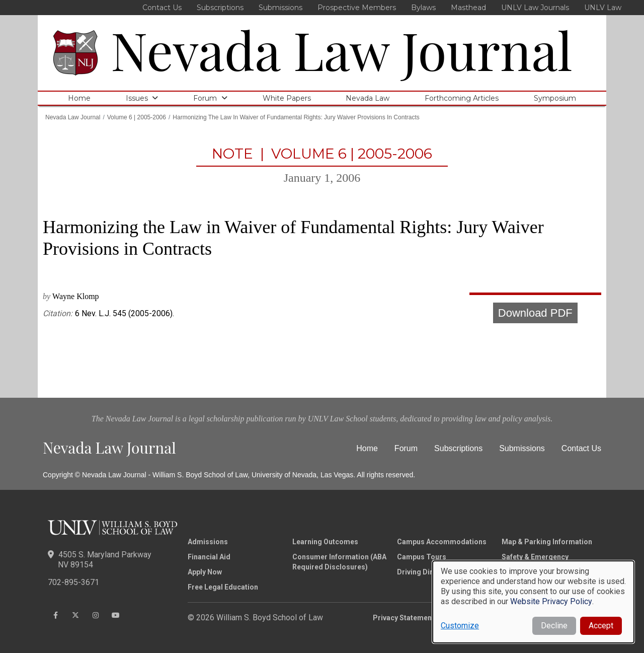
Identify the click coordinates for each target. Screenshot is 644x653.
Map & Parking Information (547, 542)
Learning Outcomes (325, 542)
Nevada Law (368, 98)
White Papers (287, 98)
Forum (205, 98)
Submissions (280, 8)
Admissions (208, 542)
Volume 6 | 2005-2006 (137, 117)
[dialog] (533, 602)
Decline (554, 626)
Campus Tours (422, 557)
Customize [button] (460, 626)
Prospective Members (357, 8)
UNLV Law (603, 8)
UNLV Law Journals (535, 8)
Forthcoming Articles (462, 98)
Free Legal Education (223, 587)
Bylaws (423, 8)
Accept (601, 626)
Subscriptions (220, 8)
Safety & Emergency (535, 557)
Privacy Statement (404, 618)
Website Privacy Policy (551, 601)
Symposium (555, 98)
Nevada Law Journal (342, 49)
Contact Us (162, 8)
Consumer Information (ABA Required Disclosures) (339, 562)
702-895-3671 (73, 582)
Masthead (468, 8)
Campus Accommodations (442, 542)
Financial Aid (209, 557)
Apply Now (205, 572)
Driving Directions (427, 572)
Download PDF (535, 313)
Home (79, 98)
